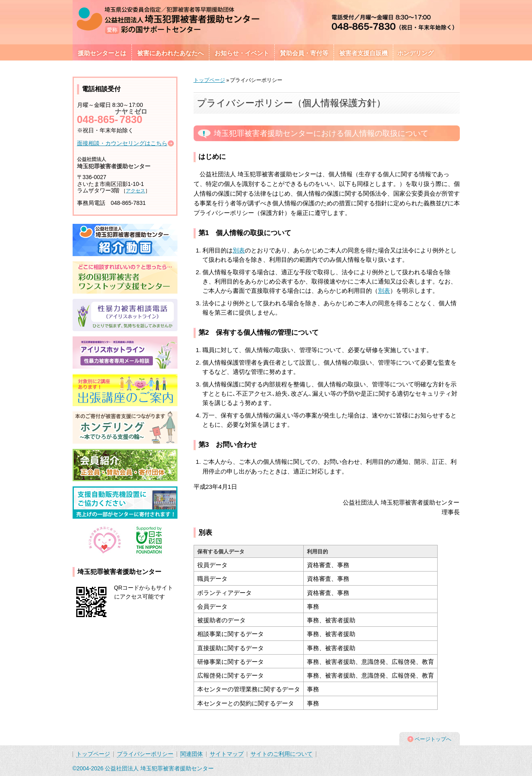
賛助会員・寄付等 (304, 53)
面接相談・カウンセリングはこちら (122, 143)
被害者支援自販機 (363, 53)
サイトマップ (227, 754)
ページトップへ (433, 739)
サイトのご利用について (282, 754)
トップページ (209, 80)
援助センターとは (102, 53)
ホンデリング (415, 53)
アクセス (136, 191)
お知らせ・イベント (242, 53)
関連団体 (192, 754)
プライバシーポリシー (145, 754)
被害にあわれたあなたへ (170, 53)
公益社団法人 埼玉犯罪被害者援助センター (159, 768)
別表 (239, 250)
